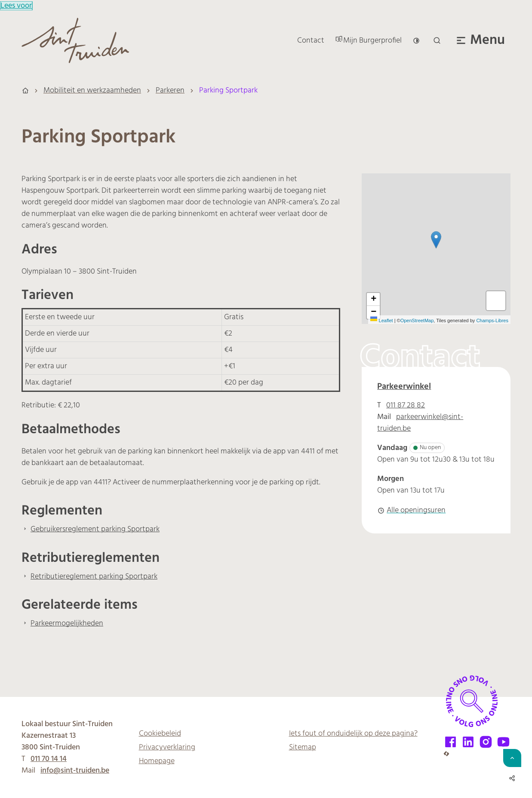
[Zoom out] (373, 312)
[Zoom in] (373, 299)
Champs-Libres (492, 320)
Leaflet (381, 320)
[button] (436, 240)
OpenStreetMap (417, 320)
